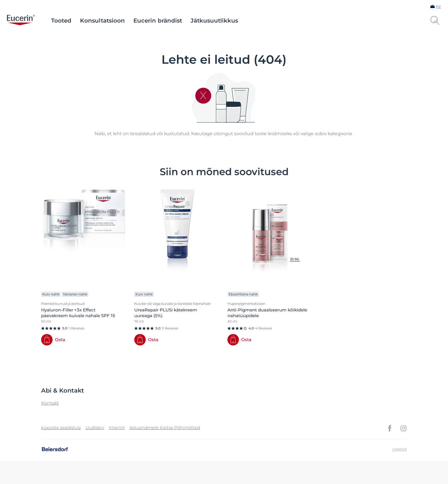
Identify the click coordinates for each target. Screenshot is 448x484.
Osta (60, 340)
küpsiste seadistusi (61, 428)
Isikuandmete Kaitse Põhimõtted (165, 428)
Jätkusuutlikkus (214, 21)
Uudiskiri (95, 428)
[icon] (390, 428)
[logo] (21, 21)
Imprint (117, 428)
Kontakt (50, 403)
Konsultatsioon (102, 21)
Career (400, 449)
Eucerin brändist (158, 21)
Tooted (61, 21)
